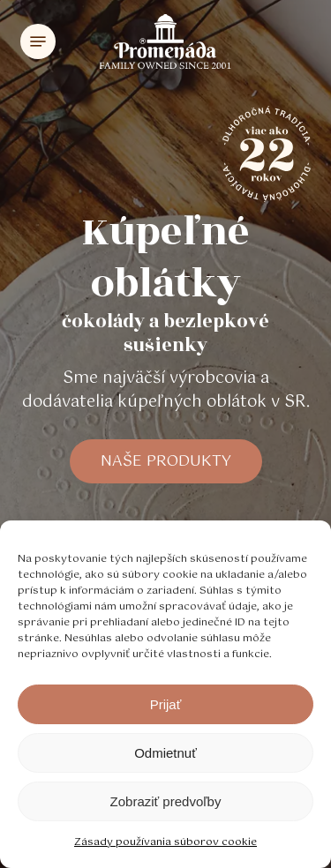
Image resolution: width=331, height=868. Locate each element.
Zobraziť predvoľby (166, 801)
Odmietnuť (165, 753)
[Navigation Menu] (38, 41)
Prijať (166, 704)
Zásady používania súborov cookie (165, 842)
